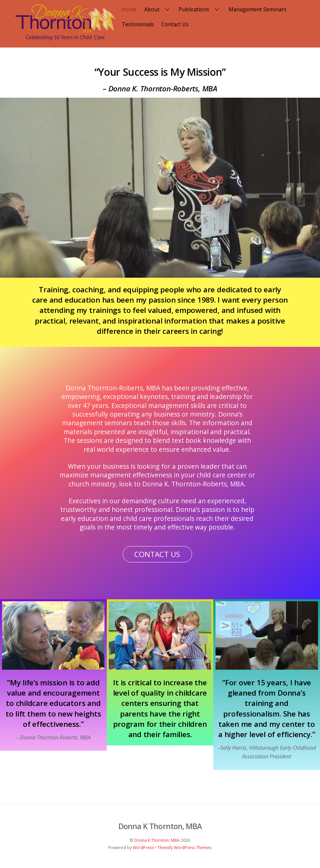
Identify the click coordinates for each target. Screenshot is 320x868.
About (158, 9)
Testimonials (138, 24)
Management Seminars (257, 9)
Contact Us (175, 24)
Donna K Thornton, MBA (157, 840)
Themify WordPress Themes (185, 848)
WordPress (143, 848)
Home (129, 9)
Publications (200, 9)
